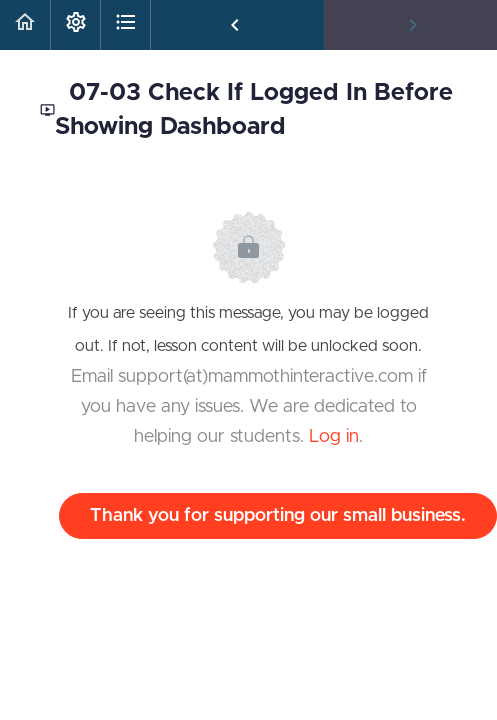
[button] (25, 25)
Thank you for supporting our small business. (278, 516)
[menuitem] (75, 25)
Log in (334, 437)
